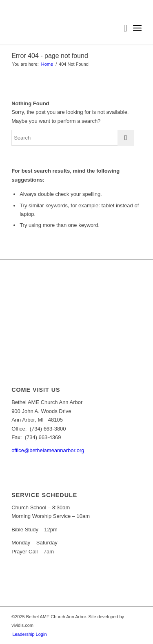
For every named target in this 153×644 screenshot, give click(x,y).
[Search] (121, 28)
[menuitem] (121, 28)
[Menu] (137, 28)
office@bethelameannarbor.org (48, 450)
